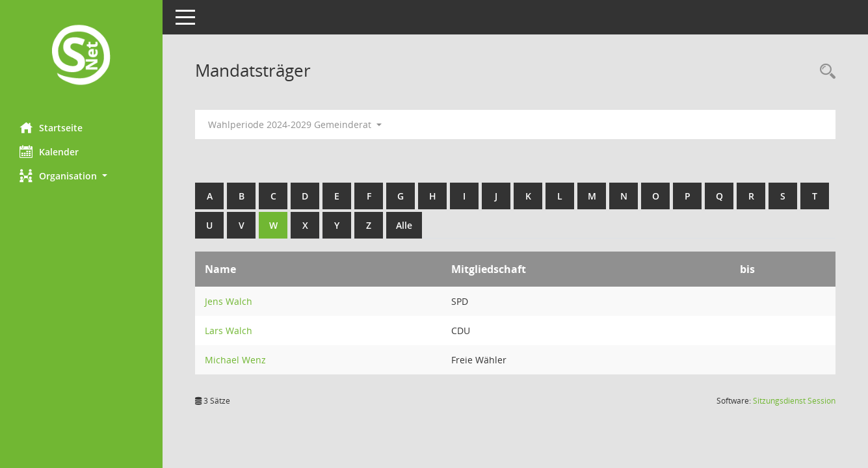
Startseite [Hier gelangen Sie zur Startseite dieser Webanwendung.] (51, 127)
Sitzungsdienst (794, 401)
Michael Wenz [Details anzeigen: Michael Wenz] (235, 360)
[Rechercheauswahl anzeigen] (824, 72)
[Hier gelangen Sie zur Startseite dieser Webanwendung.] (81, 56)
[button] (81, 176)
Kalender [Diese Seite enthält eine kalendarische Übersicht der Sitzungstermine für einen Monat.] (49, 151)
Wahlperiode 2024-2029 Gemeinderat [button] (295, 124)
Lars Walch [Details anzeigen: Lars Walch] (229, 331)
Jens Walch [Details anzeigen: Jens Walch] (229, 301)
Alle (404, 225)
